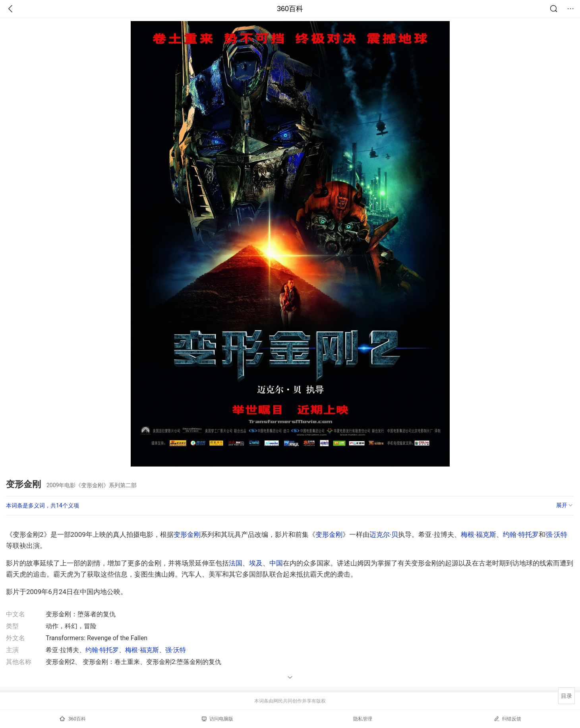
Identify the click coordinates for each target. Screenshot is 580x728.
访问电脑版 (217, 719)
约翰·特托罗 (521, 534)
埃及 (256, 563)
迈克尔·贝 (384, 534)
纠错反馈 (507, 719)
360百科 (290, 9)
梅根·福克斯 (478, 534)
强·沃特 (556, 534)
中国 (276, 563)
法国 (236, 563)
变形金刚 (187, 534)
